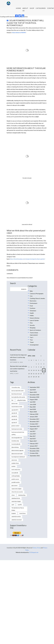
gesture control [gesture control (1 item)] (15, 426)
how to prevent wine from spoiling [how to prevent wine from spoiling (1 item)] (18, 433)
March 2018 (33, 412)
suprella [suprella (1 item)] (20, 505)
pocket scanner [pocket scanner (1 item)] (15, 479)
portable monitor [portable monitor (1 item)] (16, 482)
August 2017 (34, 429)
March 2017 (33, 441)
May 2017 (33, 436)
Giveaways (33, 311)
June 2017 (33, 434)
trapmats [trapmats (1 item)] (14, 513)
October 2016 (34, 453)
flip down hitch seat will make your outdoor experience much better (19, 369)
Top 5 (32, 337)
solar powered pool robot (25, 278)
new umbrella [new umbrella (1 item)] (15, 473)
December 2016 (34, 448)
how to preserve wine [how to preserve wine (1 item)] (17, 429)
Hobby (32, 315)
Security (32, 325)
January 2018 (34, 417)
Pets (31, 323)
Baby (31, 291)
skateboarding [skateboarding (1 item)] (22, 495)
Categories (41, 8)
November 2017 (34, 422)
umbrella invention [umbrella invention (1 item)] (16, 517)
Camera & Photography (37, 294)
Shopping (33, 328)
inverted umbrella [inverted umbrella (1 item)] (16, 444)
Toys (31, 340)
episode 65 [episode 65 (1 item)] (14, 416)
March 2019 (33, 392)
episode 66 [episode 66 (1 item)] (14, 419)
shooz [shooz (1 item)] (13, 495)
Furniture (33, 308)
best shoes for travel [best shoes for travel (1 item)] (17, 394)
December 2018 (34, 395)
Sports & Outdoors (35, 330)
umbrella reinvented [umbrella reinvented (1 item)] (17, 520)
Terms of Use (37, 548)
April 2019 (33, 390)
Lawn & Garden (34, 320)
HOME (18, 8)
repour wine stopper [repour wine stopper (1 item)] (17, 489)
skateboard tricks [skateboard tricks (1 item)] (16, 498)
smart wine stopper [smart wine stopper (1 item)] (16, 501)
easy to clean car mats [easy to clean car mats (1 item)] (17, 407)
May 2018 (33, 407)
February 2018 (34, 414)
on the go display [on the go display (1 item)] (16, 476)
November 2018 (34, 397)
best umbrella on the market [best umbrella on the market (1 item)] (18, 397)
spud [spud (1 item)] (13, 505)
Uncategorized (34, 345)
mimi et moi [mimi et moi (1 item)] (14, 460)
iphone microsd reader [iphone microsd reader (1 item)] (17, 454)
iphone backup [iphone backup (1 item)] (15, 447)
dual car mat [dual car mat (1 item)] (14, 403)
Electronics (33, 301)
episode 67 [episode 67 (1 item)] (14, 422)
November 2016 (34, 451)
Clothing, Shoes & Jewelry (37, 298)
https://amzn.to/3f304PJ (19, 33)
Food (31, 306)
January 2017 (34, 446)
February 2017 (34, 444)
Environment (34, 303)
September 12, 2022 (17, 362)
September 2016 (35, 456)
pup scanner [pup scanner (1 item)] (15, 485)
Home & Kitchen (35, 318)
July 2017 (33, 431)
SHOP (32, 8)
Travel (32, 342)
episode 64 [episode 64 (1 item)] (14, 413)
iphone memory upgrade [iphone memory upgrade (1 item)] (17, 450)
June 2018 (33, 404)
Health (32, 313)
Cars (31, 296)
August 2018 (34, 400)
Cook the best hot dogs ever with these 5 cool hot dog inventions (18, 357)
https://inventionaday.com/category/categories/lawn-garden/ (27, 259)
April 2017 (33, 439)
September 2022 (35, 387)
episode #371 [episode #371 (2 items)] (15, 410)
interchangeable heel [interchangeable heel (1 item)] (17, 438)
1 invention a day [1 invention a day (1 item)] (16, 387)
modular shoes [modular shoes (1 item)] (15, 463)
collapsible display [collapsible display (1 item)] (21, 400)
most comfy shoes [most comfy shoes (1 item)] (16, 469)
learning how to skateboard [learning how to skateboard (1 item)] (18, 457)
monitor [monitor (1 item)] (13, 466)
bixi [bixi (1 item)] (12, 400)
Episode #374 (13, 278)
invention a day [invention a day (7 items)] (15, 441)
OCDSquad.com (34, 552)
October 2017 (34, 424)
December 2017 (34, 419)
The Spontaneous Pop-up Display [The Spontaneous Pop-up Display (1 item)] (18, 509)
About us (25, 9)
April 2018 (33, 409)
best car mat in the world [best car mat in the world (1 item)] (17, 391)
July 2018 (33, 402)
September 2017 (35, 426)
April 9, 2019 (14, 374)
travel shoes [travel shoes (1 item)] (23, 513)
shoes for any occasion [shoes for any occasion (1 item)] (17, 492)
